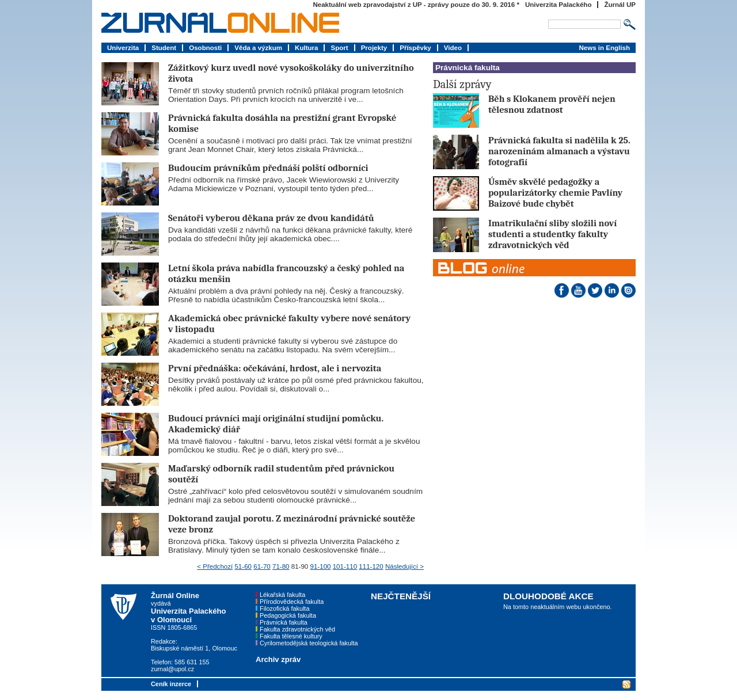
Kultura (306, 48)
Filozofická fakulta (284, 608)
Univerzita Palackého (559, 5)
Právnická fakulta (284, 622)
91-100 (321, 566)
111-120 (371, 566)
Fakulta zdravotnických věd (297, 629)
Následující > (404, 566)
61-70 (262, 566)
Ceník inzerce (171, 684)
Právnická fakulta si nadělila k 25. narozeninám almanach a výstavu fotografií (559, 151)
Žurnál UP (620, 5)
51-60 (243, 566)
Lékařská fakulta (282, 595)
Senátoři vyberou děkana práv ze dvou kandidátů (271, 218)
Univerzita (123, 48)
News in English (604, 48)
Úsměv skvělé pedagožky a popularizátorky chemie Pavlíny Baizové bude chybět (555, 193)
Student (164, 48)
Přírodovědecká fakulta (292, 602)
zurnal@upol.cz (172, 669)
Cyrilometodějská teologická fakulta (309, 643)
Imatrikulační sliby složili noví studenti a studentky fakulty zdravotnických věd (552, 234)
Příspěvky (415, 48)
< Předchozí (215, 566)
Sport (339, 48)
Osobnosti (205, 48)
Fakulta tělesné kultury (291, 636)
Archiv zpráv (278, 659)
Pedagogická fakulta (288, 615)
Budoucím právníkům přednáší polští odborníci (268, 168)
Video (453, 48)
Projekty (374, 48)
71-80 (281, 566)
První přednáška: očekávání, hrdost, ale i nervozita (275, 368)
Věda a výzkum (258, 48)
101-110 (345, 566)
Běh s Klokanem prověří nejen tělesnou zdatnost (552, 104)
